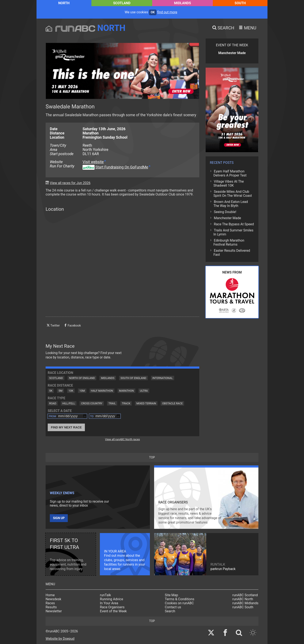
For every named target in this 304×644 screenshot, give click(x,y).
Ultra (144, 391)
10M (82, 391)
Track (126, 403)
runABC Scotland (245, 595)
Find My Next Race (66, 427)
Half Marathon (102, 391)
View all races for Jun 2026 (70, 183)
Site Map (172, 595)
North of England (82, 378)
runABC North (243, 599)
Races (50, 603)
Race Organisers (112, 607)
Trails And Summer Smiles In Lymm (233, 232)
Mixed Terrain (146, 403)
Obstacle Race (172, 403)
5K (51, 391)
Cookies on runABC (179, 603)
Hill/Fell (69, 403)
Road (53, 403)
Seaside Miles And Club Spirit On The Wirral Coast (233, 194)
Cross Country (92, 403)
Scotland (122, 3)
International (163, 378)
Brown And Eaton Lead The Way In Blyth (231, 204)
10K (71, 391)
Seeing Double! (225, 212)
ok (153, 12)
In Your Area (109, 603)
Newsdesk (53, 599)
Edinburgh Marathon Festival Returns (229, 242)
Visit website (93, 162)
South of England (133, 378)
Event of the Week (113, 611)
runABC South (243, 607)
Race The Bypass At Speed (234, 224)
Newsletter (54, 611)
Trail (112, 403)
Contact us (173, 607)
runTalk (105, 595)
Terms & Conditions (180, 599)
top (152, 457)
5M (60, 391)
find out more (167, 12)
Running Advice (111, 599)
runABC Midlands (245, 603)
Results (51, 607)
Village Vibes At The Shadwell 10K (229, 183)
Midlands (183, 3)
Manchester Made (227, 218)
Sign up (59, 518)
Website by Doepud (60, 639)
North (64, 3)
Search (170, 611)
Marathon (126, 391)
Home (50, 595)
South (240, 3)
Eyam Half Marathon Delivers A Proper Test (230, 173)
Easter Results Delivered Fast (232, 253)
